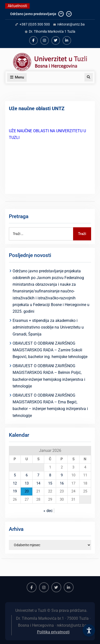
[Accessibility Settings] (89, 630)
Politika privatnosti (53, 632)
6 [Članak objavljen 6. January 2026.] (27, 475)
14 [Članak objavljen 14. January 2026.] (38, 483)
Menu (17, 77)
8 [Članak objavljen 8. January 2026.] (50, 475)
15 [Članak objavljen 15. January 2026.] (50, 483)
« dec (48, 511)
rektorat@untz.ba (71, 24)
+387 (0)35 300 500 (35, 24)
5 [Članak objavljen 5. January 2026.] (15, 475)
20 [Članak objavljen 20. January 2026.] (27, 491)
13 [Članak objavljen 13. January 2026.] (27, 483)
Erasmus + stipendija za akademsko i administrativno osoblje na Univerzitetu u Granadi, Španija (48, 327)
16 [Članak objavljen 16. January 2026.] (62, 483)
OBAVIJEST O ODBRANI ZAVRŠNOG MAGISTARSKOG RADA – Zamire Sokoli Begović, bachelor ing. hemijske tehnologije (50, 350)
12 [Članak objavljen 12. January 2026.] (15, 483)
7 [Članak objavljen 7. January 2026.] (38, 475)
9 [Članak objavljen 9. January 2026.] (62, 475)
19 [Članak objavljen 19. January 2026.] (15, 491)
